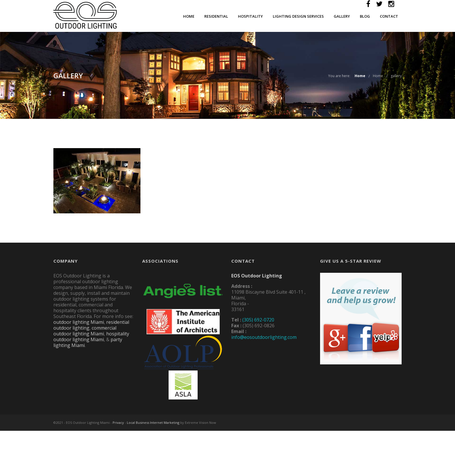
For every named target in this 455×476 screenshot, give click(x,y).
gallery (396, 76)
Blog (365, 16)
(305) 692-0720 (258, 320)
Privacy (118, 423)
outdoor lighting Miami (79, 322)
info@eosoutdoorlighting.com (264, 337)
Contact (389, 16)
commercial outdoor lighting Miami (85, 331)
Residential (216, 16)
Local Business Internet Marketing (153, 423)
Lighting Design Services (298, 16)
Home (189, 16)
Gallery (342, 16)
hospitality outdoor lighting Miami (91, 337)
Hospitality (250, 16)
